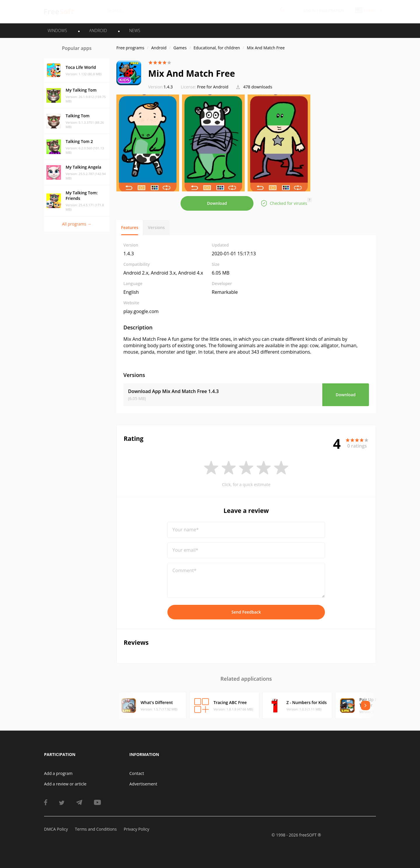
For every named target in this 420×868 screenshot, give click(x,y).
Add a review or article (65, 784)
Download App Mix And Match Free (173, 391)
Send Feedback (246, 612)
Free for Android (213, 87)
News (135, 30)
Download (217, 203)
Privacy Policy (136, 829)
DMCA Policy (56, 829)
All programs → (77, 224)
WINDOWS (57, 30)
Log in (310, 11)
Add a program (58, 773)
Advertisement (143, 784)
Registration (331, 11)
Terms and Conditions (96, 829)
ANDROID (98, 30)
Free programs (130, 48)
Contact (137, 773)
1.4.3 (160, 87)
